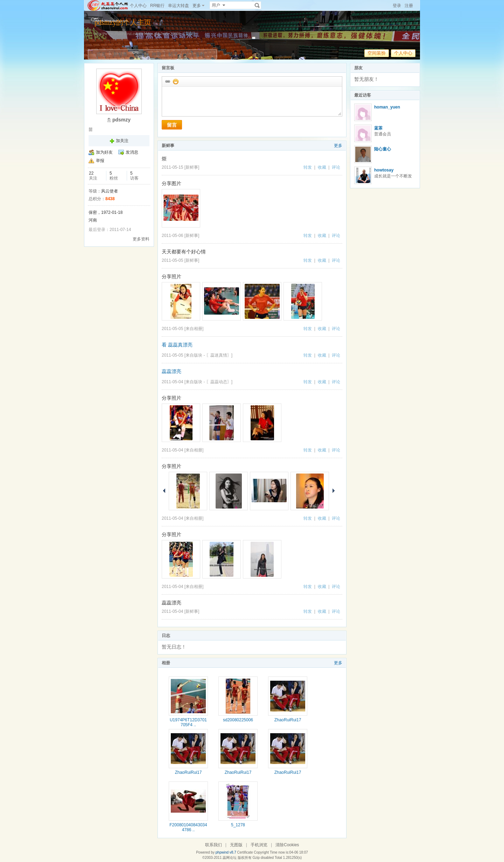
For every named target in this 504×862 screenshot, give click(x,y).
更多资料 (141, 239)
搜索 (257, 5)
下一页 (334, 491)
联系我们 (213, 845)
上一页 (164, 491)
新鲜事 (120, 54)
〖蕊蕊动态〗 (219, 382)
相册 (156, 54)
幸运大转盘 (178, 6)
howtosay (384, 170)
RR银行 (157, 6)
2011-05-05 (172, 260)
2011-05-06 (172, 236)
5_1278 (238, 825)
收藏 (322, 167)
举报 (100, 161)
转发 (308, 167)
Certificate (245, 852)
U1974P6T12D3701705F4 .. (188, 722)
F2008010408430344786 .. (188, 827)
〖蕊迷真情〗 (219, 355)
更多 (338, 146)
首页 (101, 54)
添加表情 (175, 81)
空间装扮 (377, 53)
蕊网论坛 (230, 858)
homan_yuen (387, 107)
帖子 (173, 54)
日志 (140, 54)
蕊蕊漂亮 (171, 371)
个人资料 (195, 54)
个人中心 (138, 6)
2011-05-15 (172, 167)
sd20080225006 (238, 720)
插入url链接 (167, 81)
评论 (336, 167)
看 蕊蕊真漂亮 (177, 345)
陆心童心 (383, 149)
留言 (172, 125)
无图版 (236, 845)
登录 (397, 6)
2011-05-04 (172, 382)
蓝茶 (378, 128)
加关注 (122, 141)
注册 (409, 6)
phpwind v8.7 (226, 852)
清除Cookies (287, 845)
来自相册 (194, 329)
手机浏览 (259, 845)
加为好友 (104, 152)
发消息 (132, 152)
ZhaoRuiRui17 (288, 720)
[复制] (189, 34)
